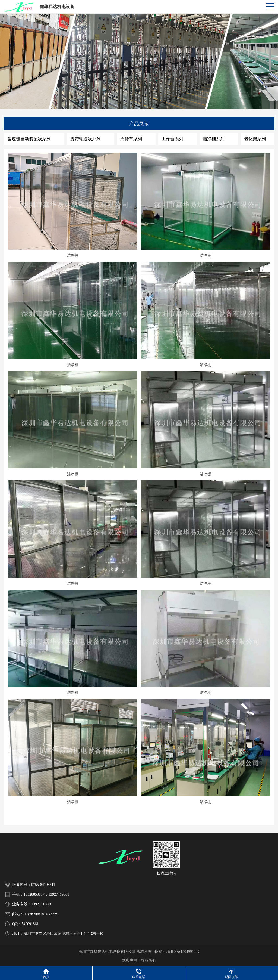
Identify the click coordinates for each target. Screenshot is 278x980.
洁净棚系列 (214, 139)
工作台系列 (172, 139)
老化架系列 (255, 139)
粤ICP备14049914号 (183, 952)
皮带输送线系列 (86, 139)
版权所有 (149, 960)
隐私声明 (129, 960)
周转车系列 (131, 139)
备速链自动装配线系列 (29, 139)
